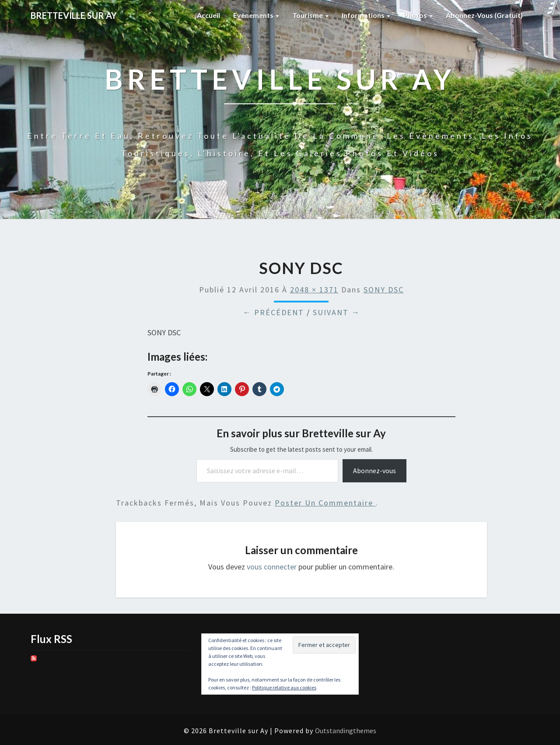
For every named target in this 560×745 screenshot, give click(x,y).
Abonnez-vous (374, 471)
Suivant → (336, 312)
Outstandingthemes (346, 731)
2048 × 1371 (314, 290)
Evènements (256, 15)
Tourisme (310, 15)
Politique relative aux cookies (284, 687)
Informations (366, 15)
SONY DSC (384, 290)
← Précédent (273, 312)
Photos (418, 15)
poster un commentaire (325, 503)
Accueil (208, 15)
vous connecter (272, 567)
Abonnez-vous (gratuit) (484, 15)
